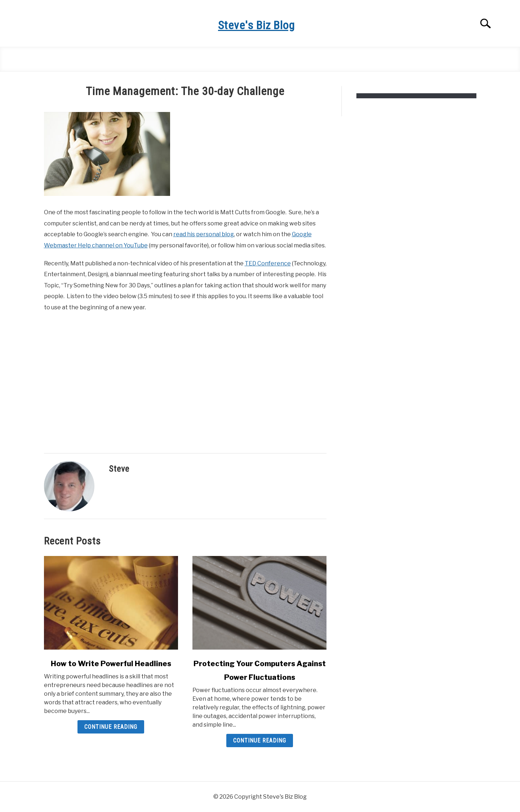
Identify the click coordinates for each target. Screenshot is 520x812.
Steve (119, 469)
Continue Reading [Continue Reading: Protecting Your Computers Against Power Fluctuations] (260, 741)
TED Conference (268, 263)
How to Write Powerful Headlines (111, 664)
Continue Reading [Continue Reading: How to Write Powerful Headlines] (111, 727)
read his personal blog (204, 234)
